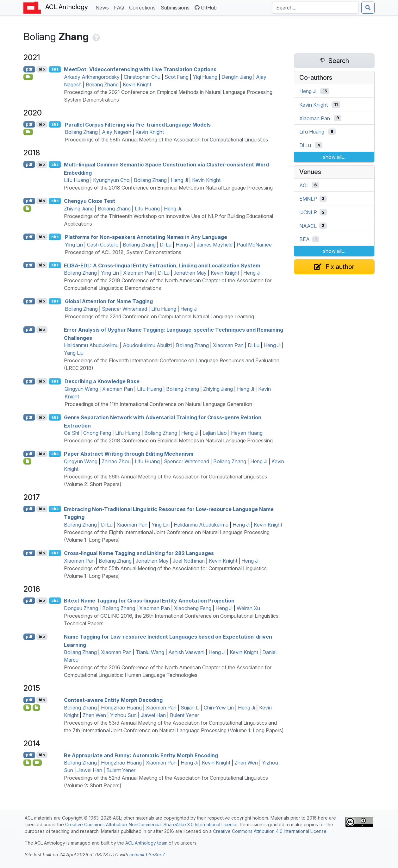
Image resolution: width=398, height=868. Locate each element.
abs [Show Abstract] (55, 69)
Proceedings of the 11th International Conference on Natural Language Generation (158, 404)
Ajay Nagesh (117, 132)
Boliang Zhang (102, 84)
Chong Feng (97, 433)
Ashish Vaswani (186, 652)
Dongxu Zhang (81, 608)
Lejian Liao (215, 433)
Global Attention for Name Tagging (109, 301)
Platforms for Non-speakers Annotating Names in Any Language (146, 237)
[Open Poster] (27, 461)
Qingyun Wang (81, 389)
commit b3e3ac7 (147, 855)
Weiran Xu (248, 608)
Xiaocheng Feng (193, 608)
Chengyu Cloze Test (90, 201)
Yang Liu (74, 353)
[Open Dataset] (27, 209)
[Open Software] (37, 708)
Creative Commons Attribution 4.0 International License (270, 831)
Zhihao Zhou (116, 461)
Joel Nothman (189, 561)
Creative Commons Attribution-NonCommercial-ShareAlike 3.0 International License (151, 824)
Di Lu (166, 245)
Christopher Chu (142, 77)
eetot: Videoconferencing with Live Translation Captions (140, 69)
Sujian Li (190, 708)
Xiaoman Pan (138, 273)
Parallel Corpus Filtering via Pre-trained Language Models (138, 124)
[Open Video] (28, 77)
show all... (334, 157)
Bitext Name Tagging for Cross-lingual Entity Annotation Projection (149, 601)
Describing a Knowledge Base (102, 381)
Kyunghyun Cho (111, 180)
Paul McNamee (254, 245)
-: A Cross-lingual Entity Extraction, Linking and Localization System (162, 265)
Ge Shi (72, 433)
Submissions (176, 7)
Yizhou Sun (123, 715)
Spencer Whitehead (124, 309)
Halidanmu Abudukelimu (91, 345)
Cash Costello (103, 245)
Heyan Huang (247, 433)
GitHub (206, 8)
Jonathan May (190, 273)
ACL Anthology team (146, 843)
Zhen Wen (94, 715)
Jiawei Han (153, 715)
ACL (304, 185)
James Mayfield (215, 245)
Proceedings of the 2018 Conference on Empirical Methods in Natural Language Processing (168, 188)
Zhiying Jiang (79, 209)
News (103, 7)
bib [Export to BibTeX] (42, 69)
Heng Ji (179, 180)
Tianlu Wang (150, 652)
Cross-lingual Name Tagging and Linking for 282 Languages (139, 553)
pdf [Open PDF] (29, 69)
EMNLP (308, 199)
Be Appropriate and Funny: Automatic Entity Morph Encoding (141, 755)
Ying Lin (74, 245)
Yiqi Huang (205, 77)
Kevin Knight (137, 84)
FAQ (120, 7)
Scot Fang (177, 77)
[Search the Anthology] (315, 8)
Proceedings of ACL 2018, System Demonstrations (123, 252)
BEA (305, 239)
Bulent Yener (184, 715)
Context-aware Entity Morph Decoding (113, 700)
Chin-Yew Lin (219, 708)
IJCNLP (308, 212)
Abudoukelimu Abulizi (147, 345)
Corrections (144, 7)
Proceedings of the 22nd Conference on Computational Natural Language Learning (159, 316)
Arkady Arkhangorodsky (92, 77)
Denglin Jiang (237, 77)
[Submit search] (368, 8)
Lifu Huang (76, 180)
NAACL (308, 226)
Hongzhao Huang (121, 708)
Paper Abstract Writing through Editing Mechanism (129, 454)
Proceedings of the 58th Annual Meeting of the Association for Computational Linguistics (166, 140)
